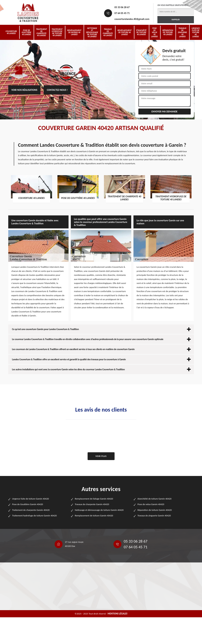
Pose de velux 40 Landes (154, 32)
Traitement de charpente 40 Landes (41, 32)
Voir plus (101, 456)
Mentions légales (118, 614)
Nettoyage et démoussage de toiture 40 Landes (92, 32)
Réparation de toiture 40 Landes (168, 32)
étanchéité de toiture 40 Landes (141, 32)
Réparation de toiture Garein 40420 (155, 510)
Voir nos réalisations (24, 90)
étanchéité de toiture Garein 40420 (155, 499)
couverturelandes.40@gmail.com (132, 19)
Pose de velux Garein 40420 (151, 504)
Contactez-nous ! (57, 90)
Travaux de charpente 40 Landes (108, 32)
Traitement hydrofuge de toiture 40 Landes (57, 32)
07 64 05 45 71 (122, 13)
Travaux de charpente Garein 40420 (92, 504)
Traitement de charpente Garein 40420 (31, 510)
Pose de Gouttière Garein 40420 (28, 504)
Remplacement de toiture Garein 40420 (94, 516)
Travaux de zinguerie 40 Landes (182, 32)
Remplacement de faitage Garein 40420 (94, 499)
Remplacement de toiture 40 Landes (124, 32)
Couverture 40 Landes (11, 32)
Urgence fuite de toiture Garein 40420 (31, 499)
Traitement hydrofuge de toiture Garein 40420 (35, 516)
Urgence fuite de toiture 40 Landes (196, 32)
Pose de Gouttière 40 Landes (26, 32)
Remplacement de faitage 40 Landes (74, 32)
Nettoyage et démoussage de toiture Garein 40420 (99, 510)
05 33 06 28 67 (122, 7)
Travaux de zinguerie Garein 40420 (154, 516)
